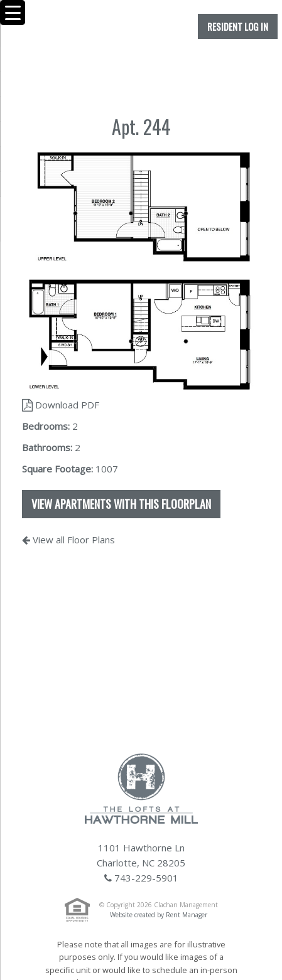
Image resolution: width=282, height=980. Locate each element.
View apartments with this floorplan (121, 504)
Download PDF (61, 405)
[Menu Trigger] (13, 13)
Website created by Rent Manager (159, 915)
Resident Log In (238, 26)
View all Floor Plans (68, 540)
